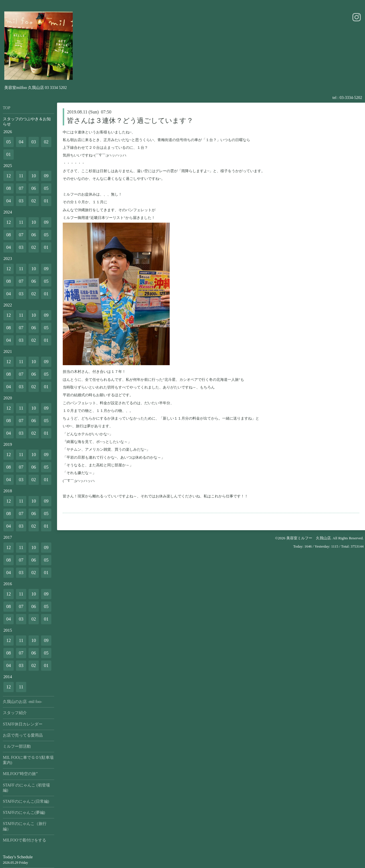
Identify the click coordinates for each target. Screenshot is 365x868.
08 (9, 188)
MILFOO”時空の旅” (20, 774)
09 (46, 176)
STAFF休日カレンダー (23, 724)
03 (34, 142)
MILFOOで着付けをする (25, 840)
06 (34, 188)
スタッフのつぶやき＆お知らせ (27, 122)
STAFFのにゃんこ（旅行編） (25, 826)
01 (9, 154)
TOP (7, 108)
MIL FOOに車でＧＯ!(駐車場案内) (28, 760)
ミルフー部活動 (17, 746)
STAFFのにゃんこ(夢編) (24, 813)
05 (9, 142)
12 (9, 176)
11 (21, 176)
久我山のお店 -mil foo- (23, 702)
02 (46, 142)
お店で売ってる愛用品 (23, 735)
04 (21, 142)
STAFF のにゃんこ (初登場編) (26, 788)
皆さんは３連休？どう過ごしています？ (130, 121)
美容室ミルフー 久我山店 (309, 538)
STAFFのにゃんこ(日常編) (26, 801)
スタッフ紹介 (15, 713)
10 (34, 176)
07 (21, 188)
